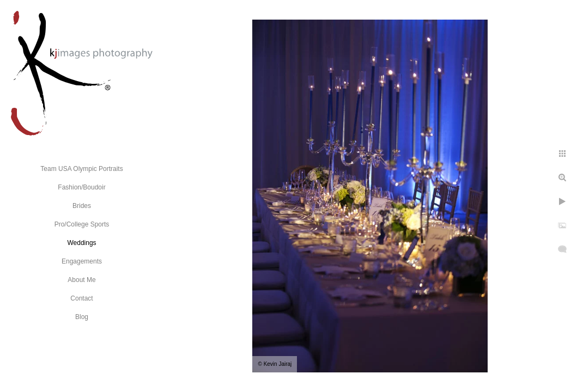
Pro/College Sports (82, 224)
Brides (82, 206)
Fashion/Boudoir (81, 187)
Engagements (82, 261)
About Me (81, 280)
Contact (81, 298)
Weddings (81, 243)
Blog (82, 317)
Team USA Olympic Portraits (81, 169)
